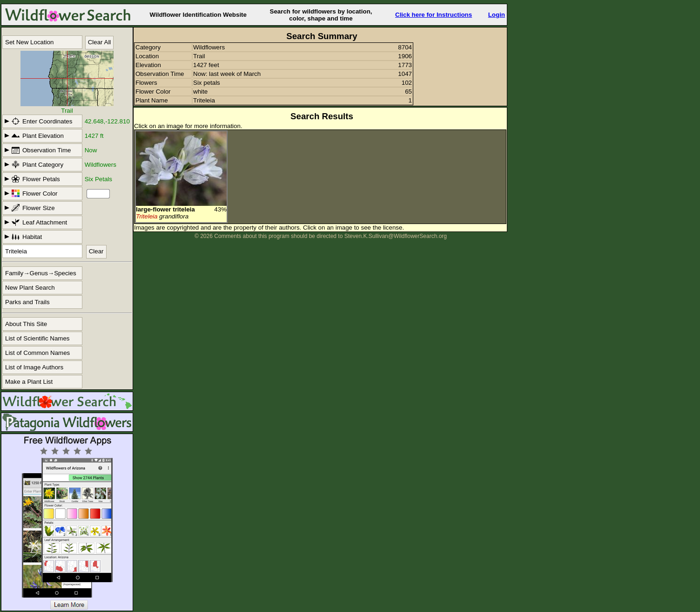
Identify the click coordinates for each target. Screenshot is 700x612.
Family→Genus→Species (41, 273)
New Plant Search (30, 288)
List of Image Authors (34, 367)
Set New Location (29, 42)
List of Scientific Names (37, 338)
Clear (96, 251)
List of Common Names (37, 353)
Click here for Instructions (434, 15)
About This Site (26, 324)
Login (497, 15)
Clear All (100, 42)
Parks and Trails (27, 302)
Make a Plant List (29, 382)
